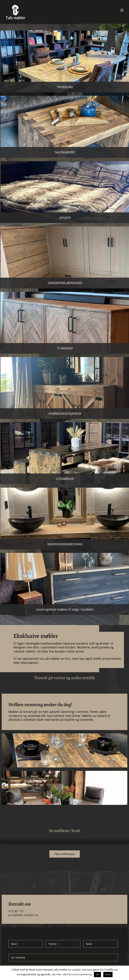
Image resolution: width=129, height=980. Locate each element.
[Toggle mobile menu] (122, 10)
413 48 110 (16, 911)
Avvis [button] (108, 974)
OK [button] (97, 974)
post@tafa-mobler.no (23, 915)
